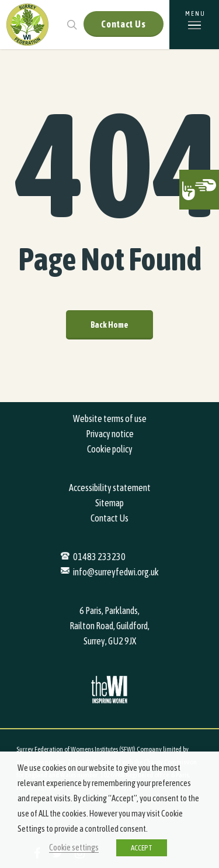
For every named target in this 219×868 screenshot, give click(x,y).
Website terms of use (110, 418)
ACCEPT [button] (142, 848)
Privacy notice (110, 434)
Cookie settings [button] (74, 847)
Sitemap (109, 503)
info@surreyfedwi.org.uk (116, 572)
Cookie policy (110, 449)
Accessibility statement (110, 488)
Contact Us (124, 24)
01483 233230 (99, 557)
